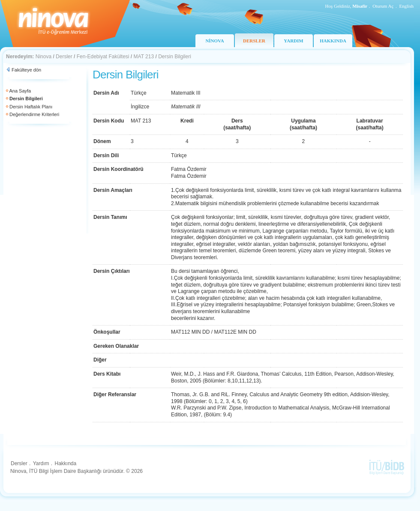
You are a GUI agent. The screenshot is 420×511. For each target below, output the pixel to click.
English (406, 6)
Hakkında (65, 463)
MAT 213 (144, 57)
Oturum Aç (383, 6)
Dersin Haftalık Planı (31, 107)
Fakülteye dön (26, 70)
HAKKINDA (333, 41)
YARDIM (293, 41)
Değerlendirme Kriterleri (34, 114)
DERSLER (254, 41)
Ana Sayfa (20, 91)
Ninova (43, 57)
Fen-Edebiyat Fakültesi (103, 57)
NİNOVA (214, 41)
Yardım (41, 463)
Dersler (64, 57)
